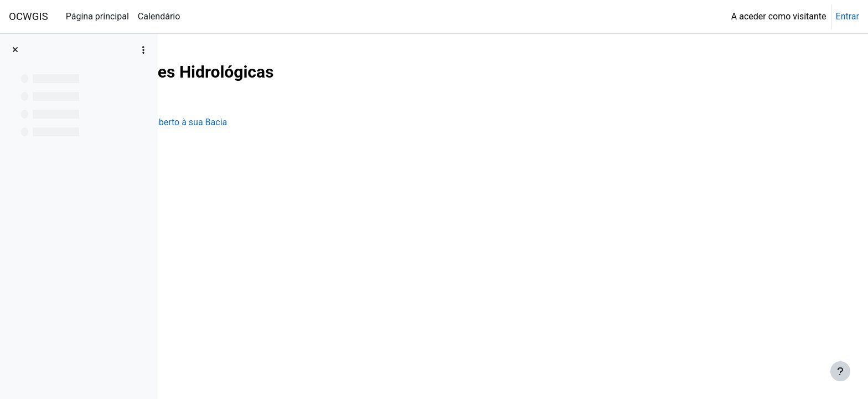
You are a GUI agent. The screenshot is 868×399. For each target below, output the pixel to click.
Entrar (848, 16)
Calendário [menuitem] (159, 16)
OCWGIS (29, 17)
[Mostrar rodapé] (840, 371)
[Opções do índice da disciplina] (143, 50)
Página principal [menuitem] (97, 16)
